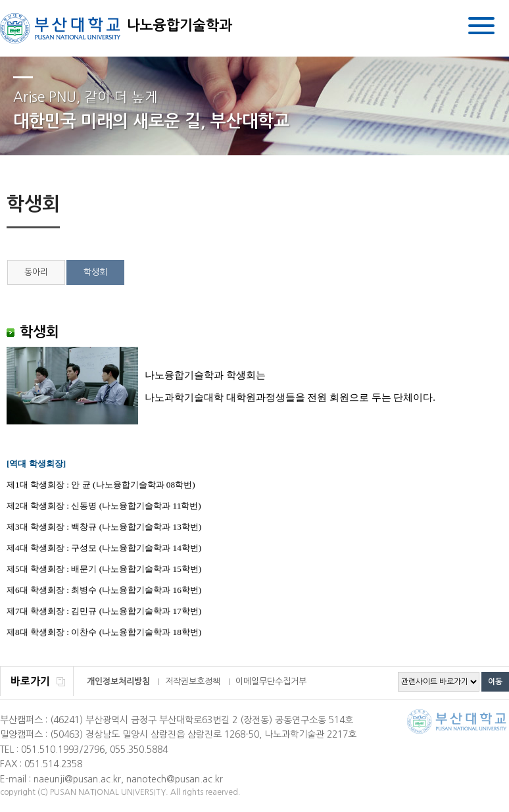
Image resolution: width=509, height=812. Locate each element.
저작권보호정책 (193, 681)
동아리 (36, 272)
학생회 (95, 272)
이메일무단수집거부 (271, 681)
